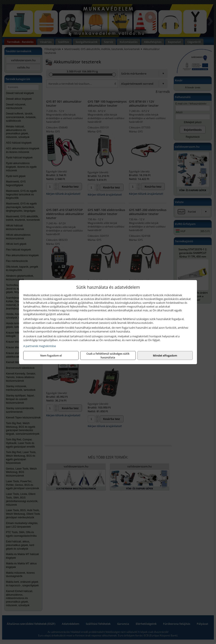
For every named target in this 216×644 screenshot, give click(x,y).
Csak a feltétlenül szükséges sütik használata (108, 355)
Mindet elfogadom (165, 355)
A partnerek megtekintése (40, 346)
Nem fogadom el (51, 355)
